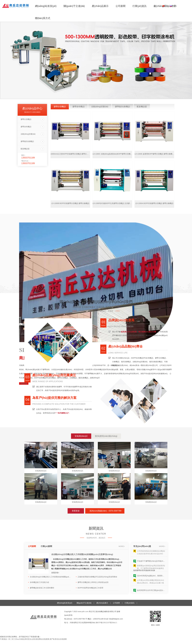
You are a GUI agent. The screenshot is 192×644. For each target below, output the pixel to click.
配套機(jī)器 (25, 149)
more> (122, 546)
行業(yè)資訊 (139, 6)
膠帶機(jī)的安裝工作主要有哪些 (42, 588)
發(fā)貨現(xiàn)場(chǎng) (106, 436)
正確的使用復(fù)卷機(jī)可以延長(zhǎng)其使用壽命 (97, 577)
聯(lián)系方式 (43, 18)
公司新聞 (120, 6)
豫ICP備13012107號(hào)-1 (107, 623)
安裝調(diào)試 (81, 436)
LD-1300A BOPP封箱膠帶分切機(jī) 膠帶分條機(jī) (154, 203)
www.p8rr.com (83, 611)
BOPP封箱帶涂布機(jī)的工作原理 (90, 588)
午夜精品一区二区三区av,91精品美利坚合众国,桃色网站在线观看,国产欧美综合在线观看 (33, 639)
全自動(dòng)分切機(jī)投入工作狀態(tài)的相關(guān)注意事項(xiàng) (82, 554)
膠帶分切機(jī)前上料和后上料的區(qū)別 (93, 582)
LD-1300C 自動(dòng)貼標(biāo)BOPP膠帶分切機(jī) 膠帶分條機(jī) (112, 154)
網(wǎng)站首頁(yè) (46, 6)
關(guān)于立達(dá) (74, 6)
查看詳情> (55, 573)
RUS (174, 6)
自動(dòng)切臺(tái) (28, 134)
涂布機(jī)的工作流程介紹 (39, 582)
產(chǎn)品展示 (100, 6)
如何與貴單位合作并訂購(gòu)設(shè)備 (151, 591)
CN (166, 6)
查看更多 (76, 511)
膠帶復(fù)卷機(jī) (27, 141)
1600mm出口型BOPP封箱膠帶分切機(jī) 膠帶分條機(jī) (70, 154)
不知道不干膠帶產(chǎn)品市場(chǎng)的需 (151, 562)
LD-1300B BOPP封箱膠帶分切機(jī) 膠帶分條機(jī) (70, 203)
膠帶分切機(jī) (26, 119)
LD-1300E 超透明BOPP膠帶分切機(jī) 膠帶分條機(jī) (154, 154)
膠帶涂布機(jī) (26, 127)
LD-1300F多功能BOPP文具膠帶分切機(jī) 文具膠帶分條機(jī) (112, 203)
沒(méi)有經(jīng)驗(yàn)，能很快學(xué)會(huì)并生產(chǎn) (151, 576)
